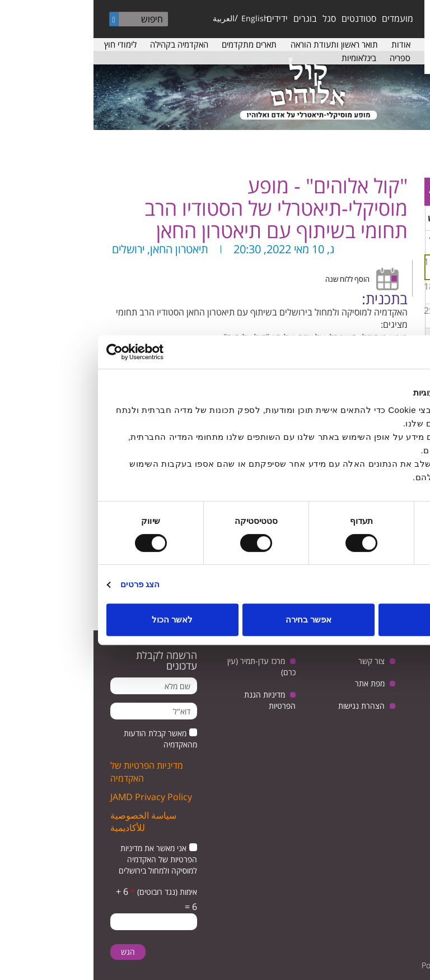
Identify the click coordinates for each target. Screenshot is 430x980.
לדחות (351, 619)
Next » (339, 192)
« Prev (414, 192)
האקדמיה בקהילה (86, 44)
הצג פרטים (46, 584)
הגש (34, 952)
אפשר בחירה (215, 619)
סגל (236, 18)
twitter (401, 690)
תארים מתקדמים (156, 44)
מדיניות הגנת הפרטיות (176, 700)
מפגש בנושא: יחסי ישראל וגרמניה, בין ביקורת (389, 296)
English (162, 18)
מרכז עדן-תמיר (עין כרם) (168, 667)
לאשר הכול (79, 619)
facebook (401, 719)
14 (387, 286)
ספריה (307, 58)
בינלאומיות (265, 58)
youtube (366, 690)
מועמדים (304, 18)
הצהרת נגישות (268, 706)
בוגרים (212, 18)
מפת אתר (276, 683)
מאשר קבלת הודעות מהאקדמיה (67, 739)
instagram (366, 719)
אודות (307, 44)
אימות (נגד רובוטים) (70, 892)
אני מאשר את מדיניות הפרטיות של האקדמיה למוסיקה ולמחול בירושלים (64, 859)
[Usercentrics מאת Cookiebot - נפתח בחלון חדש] (62, 352)
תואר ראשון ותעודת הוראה (241, 44)
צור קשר (278, 661)
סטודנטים (265, 18)
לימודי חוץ (27, 44)
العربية (130, 18)
